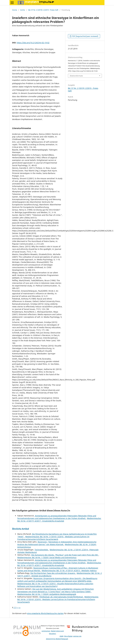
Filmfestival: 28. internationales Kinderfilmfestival (61, 597)
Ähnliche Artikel (21, 529)
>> (19, 608)
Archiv (23, 10)
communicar (46, 631)
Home (15, 10)
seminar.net (77, 636)
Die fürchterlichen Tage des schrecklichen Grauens (53, 573)
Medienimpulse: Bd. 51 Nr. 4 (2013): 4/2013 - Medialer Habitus (69, 571)
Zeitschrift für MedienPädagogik (57, 639)
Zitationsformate (76, 76)
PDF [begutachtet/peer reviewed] (85, 36)
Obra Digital (68, 636)
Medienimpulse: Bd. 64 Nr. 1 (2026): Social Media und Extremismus (47, 557)
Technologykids (42, 550)
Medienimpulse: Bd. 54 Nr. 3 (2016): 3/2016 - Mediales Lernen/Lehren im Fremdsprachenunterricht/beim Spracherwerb (53, 538)
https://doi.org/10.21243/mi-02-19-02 (33, 43)
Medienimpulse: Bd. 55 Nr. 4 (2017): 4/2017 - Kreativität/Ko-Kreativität (59, 520)
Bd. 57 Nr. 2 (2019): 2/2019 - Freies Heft (43, 10)
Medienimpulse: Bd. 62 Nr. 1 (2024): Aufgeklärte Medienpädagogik (47, 594)
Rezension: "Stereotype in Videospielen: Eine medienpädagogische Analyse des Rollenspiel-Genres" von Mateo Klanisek (57, 543)
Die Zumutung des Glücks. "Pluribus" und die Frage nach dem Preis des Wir (65, 555)
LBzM (61, 636)
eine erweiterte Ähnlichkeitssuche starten (45, 613)
